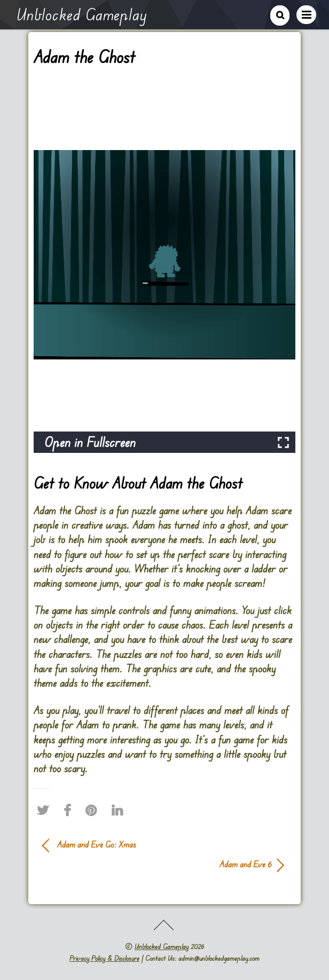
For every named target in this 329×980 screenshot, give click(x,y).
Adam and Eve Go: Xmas (97, 844)
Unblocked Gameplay (162, 946)
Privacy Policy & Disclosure (104, 958)
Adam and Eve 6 (157, 864)
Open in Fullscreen (90, 442)
